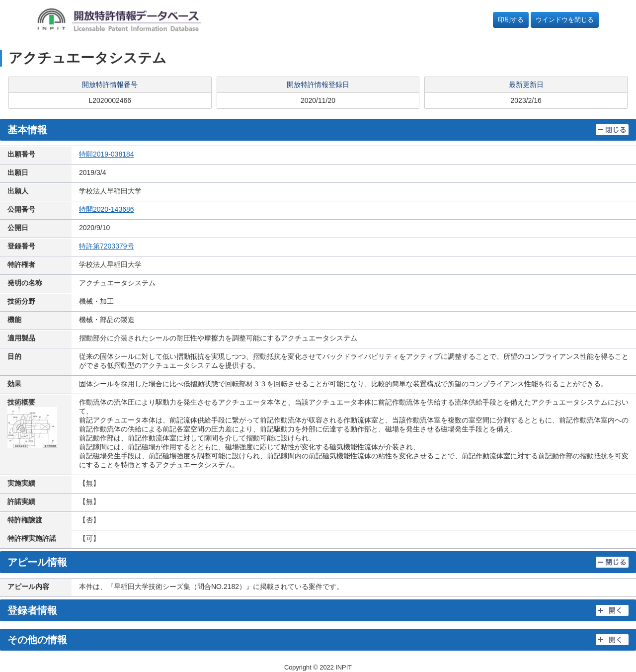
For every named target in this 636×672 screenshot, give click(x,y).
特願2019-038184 (107, 154)
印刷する (511, 20)
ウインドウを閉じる (565, 20)
